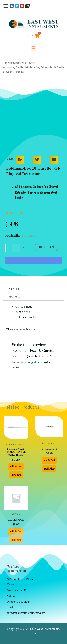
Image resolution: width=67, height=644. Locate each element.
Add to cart (46, 247)
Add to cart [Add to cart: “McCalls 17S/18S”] (16, 531)
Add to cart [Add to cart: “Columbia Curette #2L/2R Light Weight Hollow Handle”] (16, 467)
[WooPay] (33, 260)
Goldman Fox (33, 67)
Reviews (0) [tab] (14, 297)
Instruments (15, 63)
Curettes (20, 67)
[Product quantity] (16, 248)
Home (5, 63)
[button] (6, 6)
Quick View (16, 475)
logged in (33, 362)
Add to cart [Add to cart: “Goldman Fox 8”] (49, 460)
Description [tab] (14, 289)
